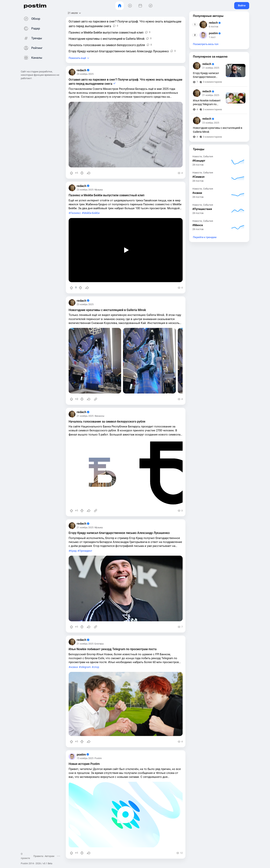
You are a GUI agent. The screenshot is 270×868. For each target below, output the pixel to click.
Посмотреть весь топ (206, 44)
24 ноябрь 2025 (85, 74)
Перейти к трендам (205, 237)
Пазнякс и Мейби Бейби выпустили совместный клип (106, 195)
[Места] (150, 6)
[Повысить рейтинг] (71, 173)
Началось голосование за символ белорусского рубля (107, 422)
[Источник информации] (96, 399)
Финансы (99, 416)
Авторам (49, 856)
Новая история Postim (84, 764)
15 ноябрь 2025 (85, 758)
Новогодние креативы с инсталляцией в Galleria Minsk (107, 310)
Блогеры (99, 644)
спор (96, 667)
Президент (86, 551)
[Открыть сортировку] (75, 13)
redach (83, 70)
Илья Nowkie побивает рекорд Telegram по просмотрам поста (113, 649)
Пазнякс (76, 213)
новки (74, 667)
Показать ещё (77, 58)
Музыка (99, 190)
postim (35, 6)
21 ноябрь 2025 (85, 416)
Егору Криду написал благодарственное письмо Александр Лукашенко (119, 533)
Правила (38, 856)
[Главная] (120, 6)
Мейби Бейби (91, 213)
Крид (73, 551)
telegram (86, 667)
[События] (140, 6)
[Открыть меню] (59, 856)
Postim (98, 758)
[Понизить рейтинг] (82, 173)
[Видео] (130, 6)
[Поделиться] (89, 173)
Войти (242, 5)
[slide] (95, 361)
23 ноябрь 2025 (85, 190)
